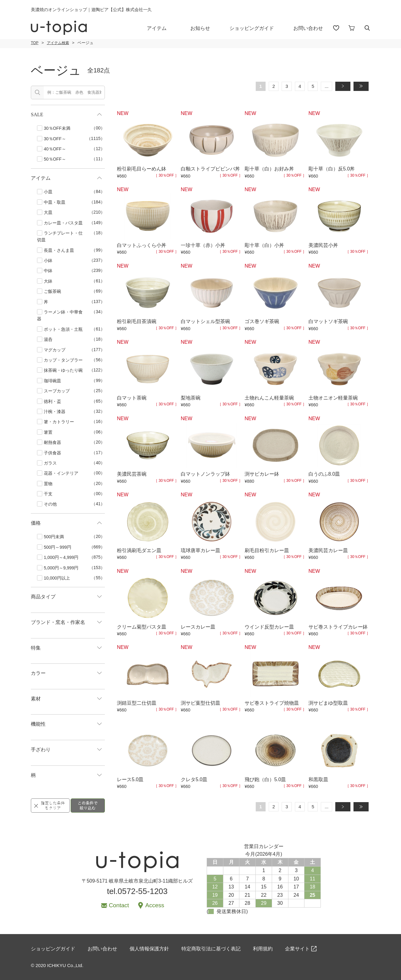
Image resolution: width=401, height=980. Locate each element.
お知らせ (200, 28)
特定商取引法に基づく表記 (211, 949)
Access (155, 905)
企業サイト (297, 949)
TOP (35, 43)
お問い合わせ (308, 28)
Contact (119, 905)
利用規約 (263, 949)
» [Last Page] (364, 86)
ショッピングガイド (252, 28)
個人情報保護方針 (149, 949)
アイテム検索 (58, 43)
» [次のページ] (345, 86)
